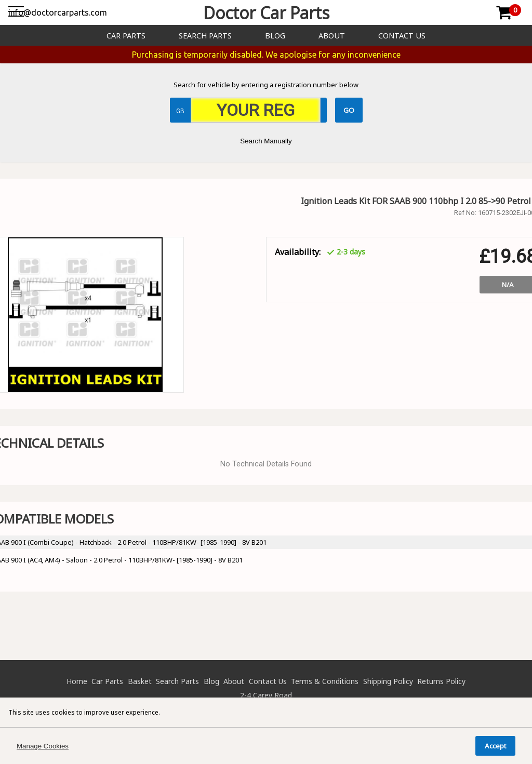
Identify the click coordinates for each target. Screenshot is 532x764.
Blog (275, 36)
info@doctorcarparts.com (58, 12)
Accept (495, 746)
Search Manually (266, 141)
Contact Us (402, 36)
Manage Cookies (43, 746)
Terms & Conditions (325, 681)
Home (77, 681)
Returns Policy (441, 681)
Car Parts (126, 36)
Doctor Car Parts (266, 13)
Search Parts (205, 36)
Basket (140, 681)
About (332, 36)
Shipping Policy (388, 681)
